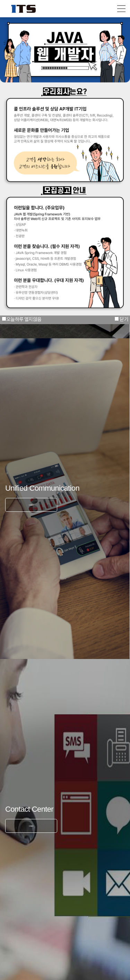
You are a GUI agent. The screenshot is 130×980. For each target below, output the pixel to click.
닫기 (124, 320)
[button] (121, 9)
